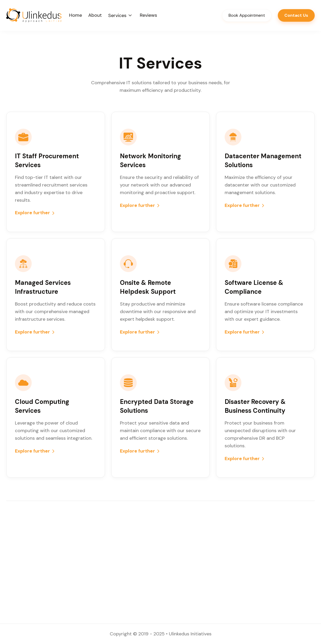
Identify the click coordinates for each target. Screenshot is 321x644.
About (95, 15)
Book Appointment (247, 15)
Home (76, 15)
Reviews (148, 15)
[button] (121, 15)
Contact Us (296, 15)
